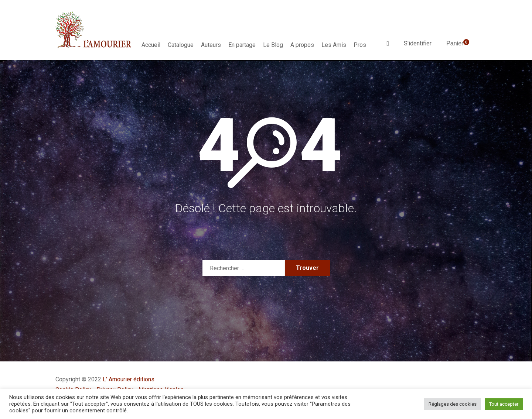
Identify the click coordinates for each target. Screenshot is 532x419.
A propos (302, 45)
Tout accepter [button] (504, 404)
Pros (360, 45)
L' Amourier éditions (129, 379)
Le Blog (273, 45)
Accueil (151, 45)
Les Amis (334, 45)
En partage (242, 45)
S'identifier (418, 43)
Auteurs (211, 45)
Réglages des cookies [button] (453, 404)
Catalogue (181, 45)
